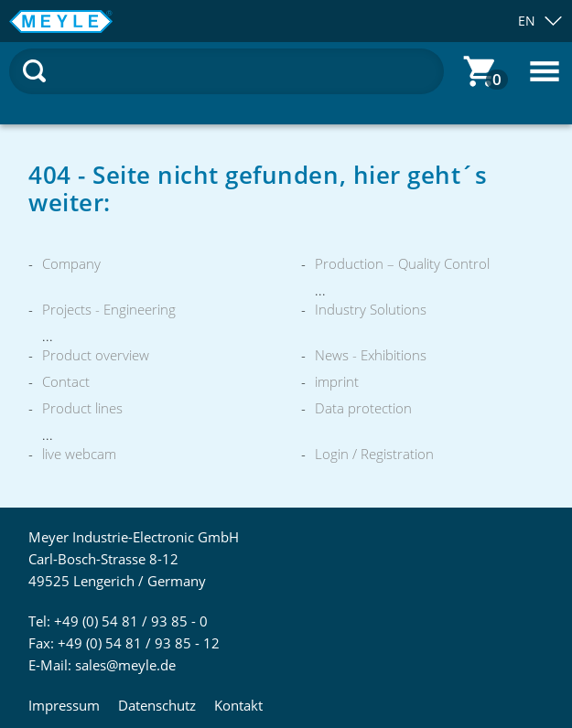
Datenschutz (157, 705)
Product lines (82, 408)
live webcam (79, 454)
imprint (337, 381)
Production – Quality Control (402, 263)
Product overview (96, 355)
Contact (66, 381)
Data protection (363, 408)
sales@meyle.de (125, 665)
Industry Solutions (371, 309)
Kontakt (238, 705)
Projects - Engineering (109, 309)
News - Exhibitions (371, 355)
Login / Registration (374, 454)
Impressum (64, 705)
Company (71, 263)
